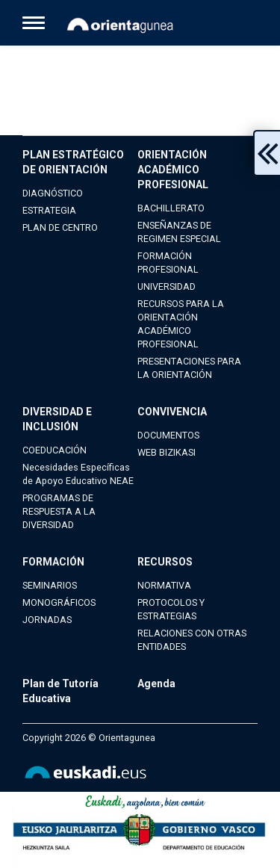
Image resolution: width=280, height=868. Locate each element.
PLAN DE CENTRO (60, 227)
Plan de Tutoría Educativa (60, 691)
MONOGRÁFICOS (59, 602)
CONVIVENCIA (172, 412)
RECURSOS (165, 562)
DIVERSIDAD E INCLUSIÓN (57, 419)
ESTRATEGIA (49, 210)
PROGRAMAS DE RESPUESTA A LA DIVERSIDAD (59, 511)
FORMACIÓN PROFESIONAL (168, 263)
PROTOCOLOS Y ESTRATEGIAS (171, 609)
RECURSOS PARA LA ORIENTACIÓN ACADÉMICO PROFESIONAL (181, 324)
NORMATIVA (164, 585)
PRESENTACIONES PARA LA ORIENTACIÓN (189, 368)
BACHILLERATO (171, 208)
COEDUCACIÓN (55, 450)
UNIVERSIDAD (167, 286)
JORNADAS (47, 620)
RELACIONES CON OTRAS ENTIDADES (192, 640)
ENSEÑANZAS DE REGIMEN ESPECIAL (179, 232)
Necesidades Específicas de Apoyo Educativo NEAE (78, 474)
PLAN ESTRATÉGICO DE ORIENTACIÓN (73, 162)
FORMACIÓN (53, 562)
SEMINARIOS (50, 585)
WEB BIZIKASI (167, 452)
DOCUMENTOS (168, 435)
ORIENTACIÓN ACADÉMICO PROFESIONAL (173, 170)
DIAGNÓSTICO (53, 193)
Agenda (156, 683)
